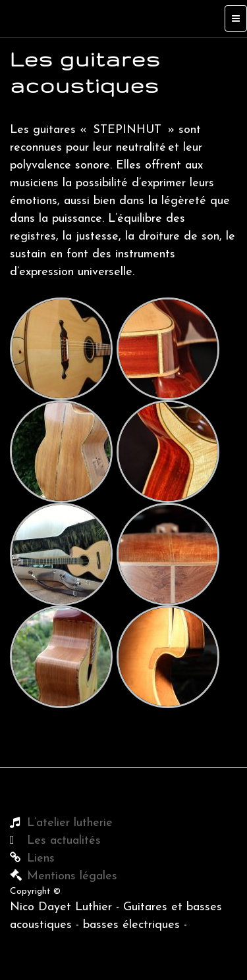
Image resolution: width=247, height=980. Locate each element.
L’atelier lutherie (70, 823)
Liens (41, 859)
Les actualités (64, 841)
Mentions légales (72, 876)
